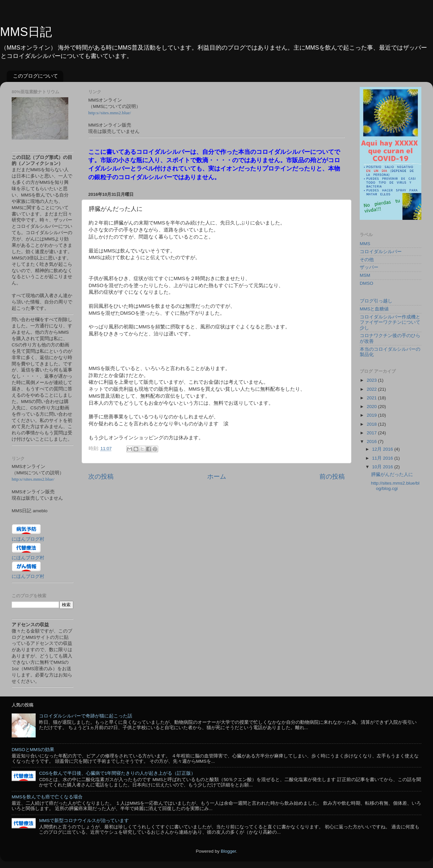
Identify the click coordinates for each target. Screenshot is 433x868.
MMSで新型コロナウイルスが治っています (84, 821)
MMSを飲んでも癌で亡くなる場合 (47, 797)
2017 (372, 433)
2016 (372, 441)
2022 (372, 389)
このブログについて (35, 76)
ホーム (217, 476)
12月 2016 (383, 449)
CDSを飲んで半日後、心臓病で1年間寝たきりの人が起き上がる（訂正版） (117, 773)
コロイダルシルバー (381, 252)
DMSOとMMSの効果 (33, 750)
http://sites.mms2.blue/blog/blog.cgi (395, 486)
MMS (365, 244)
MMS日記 (26, 32)
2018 (372, 424)
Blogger (228, 851)
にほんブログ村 (28, 539)
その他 (367, 260)
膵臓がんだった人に (392, 474)
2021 (372, 398)
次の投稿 (101, 476)
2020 (372, 407)
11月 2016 (383, 458)
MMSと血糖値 (374, 309)
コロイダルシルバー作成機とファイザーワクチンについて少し (390, 322)
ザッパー (369, 267)
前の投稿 (332, 476)
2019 (372, 415)
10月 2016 (383, 467)
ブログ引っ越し (376, 301)
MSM (365, 275)
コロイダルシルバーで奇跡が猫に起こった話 (86, 716)
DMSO (367, 283)
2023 (372, 380)
